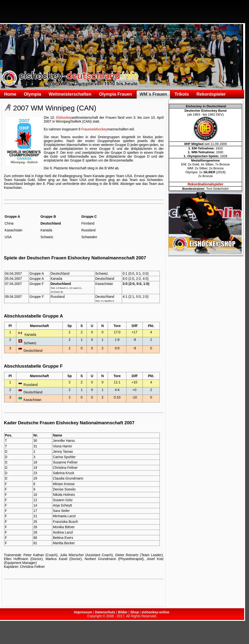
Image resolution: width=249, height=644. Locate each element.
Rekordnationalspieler (205, 184)
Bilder (123, 612)
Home (10, 94)
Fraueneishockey (94, 129)
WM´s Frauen (153, 94)
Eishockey (64, 118)
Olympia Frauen (116, 94)
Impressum (83, 612)
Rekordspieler (211, 94)
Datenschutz (105, 612)
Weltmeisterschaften (70, 94)
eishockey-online (155, 612)
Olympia (32, 94)
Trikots (182, 94)
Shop (135, 612)
